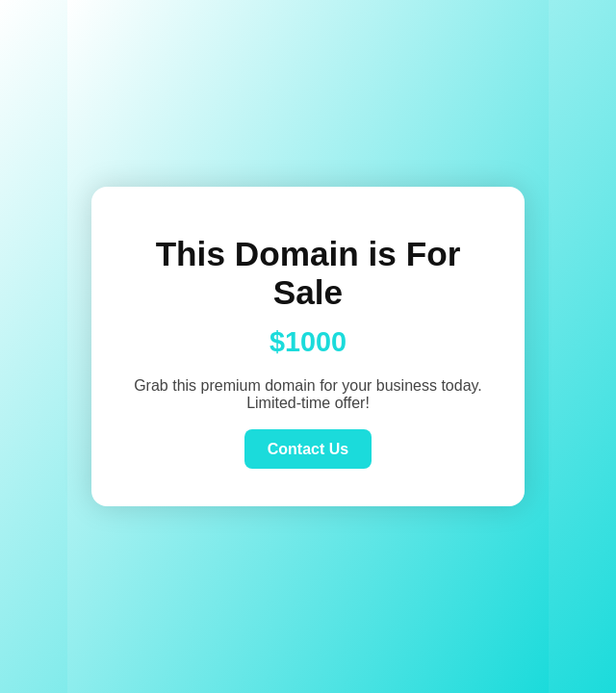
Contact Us (308, 449)
